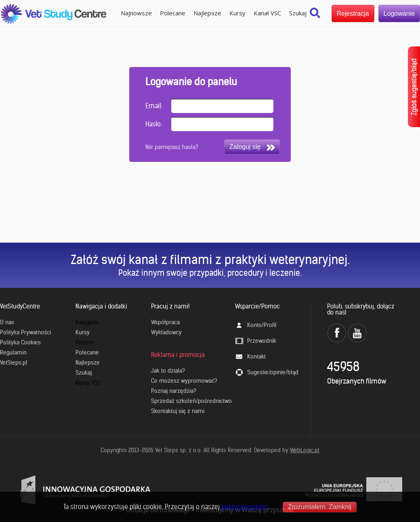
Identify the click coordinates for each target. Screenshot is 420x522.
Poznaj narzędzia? (174, 391)
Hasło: (154, 124)
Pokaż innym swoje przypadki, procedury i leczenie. (210, 273)
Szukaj (298, 13)
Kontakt (256, 356)
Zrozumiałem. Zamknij (320, 507)
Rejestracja (353, 14)
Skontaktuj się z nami (178, 411)
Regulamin (13, 352)
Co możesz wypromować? (184, 381)
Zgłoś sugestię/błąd (414, 87)
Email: (154, 106)
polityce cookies (245, 507)
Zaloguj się (252, 147)
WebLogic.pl (305, 450)
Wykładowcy (166, 332)
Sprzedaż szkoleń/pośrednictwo (191, 401)
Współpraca (165, 322)
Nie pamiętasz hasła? (172, 147)
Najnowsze (136, 13)
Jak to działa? (168, 371)
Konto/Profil (262, 325)
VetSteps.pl (14, 363)
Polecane (173, 13)
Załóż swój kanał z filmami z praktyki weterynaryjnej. (210, 260)
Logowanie (399, 14)
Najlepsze (207, 13)
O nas (7, 322)
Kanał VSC (267, 13)
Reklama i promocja (178, 355)
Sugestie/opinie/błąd (273, 372)
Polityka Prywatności (25, 332)
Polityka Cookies (20, 342)
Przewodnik (262, 341)
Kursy (237, 13)
